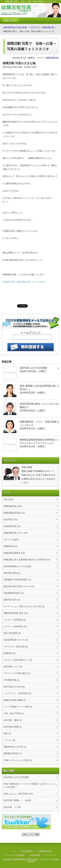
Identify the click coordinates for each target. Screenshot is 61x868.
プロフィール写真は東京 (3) (17, 673)
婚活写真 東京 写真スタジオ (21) (19, 586)
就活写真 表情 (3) (12, 573)
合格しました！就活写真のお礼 (18, 794)
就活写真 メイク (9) (13, 667)
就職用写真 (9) (10, 546)
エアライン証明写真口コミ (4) (18, 660)
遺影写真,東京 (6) (12, 600)
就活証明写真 (27, 851)
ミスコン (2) (9, 740)
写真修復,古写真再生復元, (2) (17, 580)
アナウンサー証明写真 (15, 855)
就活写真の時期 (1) (13, 727)
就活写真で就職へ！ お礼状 (17, 800)
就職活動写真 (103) (13, 506)
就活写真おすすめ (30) (14, 687)
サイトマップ (51, 855)
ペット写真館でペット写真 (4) (18, 707)
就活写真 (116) (11, 519)
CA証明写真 (35, 855)
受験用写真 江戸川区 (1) (15, 747)
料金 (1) (7, 733)
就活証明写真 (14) (12, 526)
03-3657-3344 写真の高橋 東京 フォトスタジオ (24, 282)
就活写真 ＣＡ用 (12, 807)
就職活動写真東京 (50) (14, 553)
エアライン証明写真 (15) (15, 627)
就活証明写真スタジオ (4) (16, 640)
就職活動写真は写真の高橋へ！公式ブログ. (32, 859)
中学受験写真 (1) (11, 680)
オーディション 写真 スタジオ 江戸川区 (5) (24, 606)
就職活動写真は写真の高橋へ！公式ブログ (22, 27)
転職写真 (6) (9, 653)
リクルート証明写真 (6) (15, 620)
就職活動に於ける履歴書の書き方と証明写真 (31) (27, 560)
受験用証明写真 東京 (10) (16, 613)
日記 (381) (8, 499)
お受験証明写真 (45, 851)
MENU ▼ (10, 20)
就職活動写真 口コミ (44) (16, 533)
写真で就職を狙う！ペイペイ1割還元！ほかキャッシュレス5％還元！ (30, 785)
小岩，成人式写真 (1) (14, 713)
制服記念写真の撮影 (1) (15, 700)
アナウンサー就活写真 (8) (16, 647)
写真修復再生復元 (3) (14, 593)
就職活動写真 (48, 27)
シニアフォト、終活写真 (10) (17, 693)
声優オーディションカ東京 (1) (18, 760)
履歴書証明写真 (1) (13, 753)
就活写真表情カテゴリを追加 (17, 566)
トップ (13, 851)
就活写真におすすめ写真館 (16, 777)
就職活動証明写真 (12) (14, 513)
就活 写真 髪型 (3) (12, 633)
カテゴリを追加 (11, 540)
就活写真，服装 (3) (13, 720)
